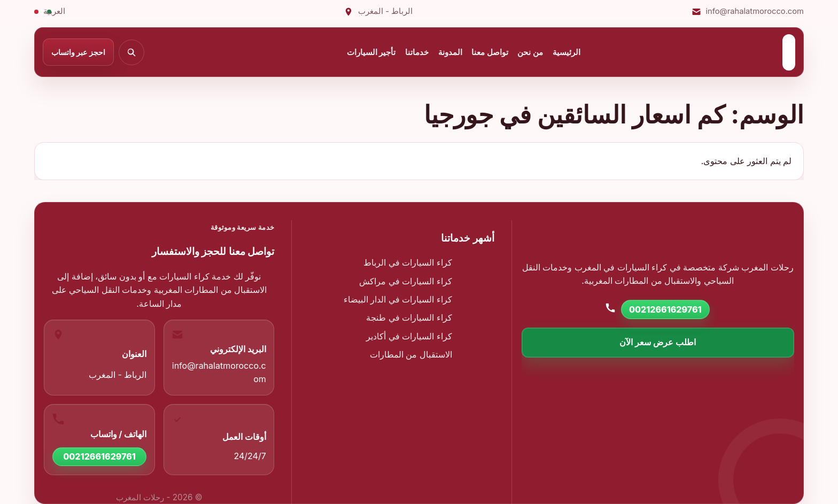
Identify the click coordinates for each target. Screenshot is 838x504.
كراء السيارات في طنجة (409, 317)
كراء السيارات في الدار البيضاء (398, 299)
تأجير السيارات (371, 52)
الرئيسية (567, 52)
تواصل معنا (490, 52)
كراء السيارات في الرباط (408, 262)
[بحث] (131, 52)
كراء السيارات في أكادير (409, 336)
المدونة (450, 52)
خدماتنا (417, 52)
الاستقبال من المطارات (411, 354)
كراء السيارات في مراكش (406, 281)
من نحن (530, 52)
